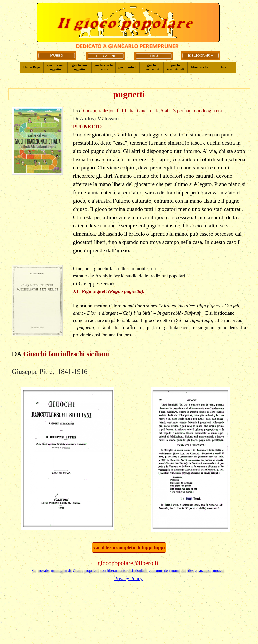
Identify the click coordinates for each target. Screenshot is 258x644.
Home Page (32, 67)
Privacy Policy (128, 578)
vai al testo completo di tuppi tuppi (129, 547)
